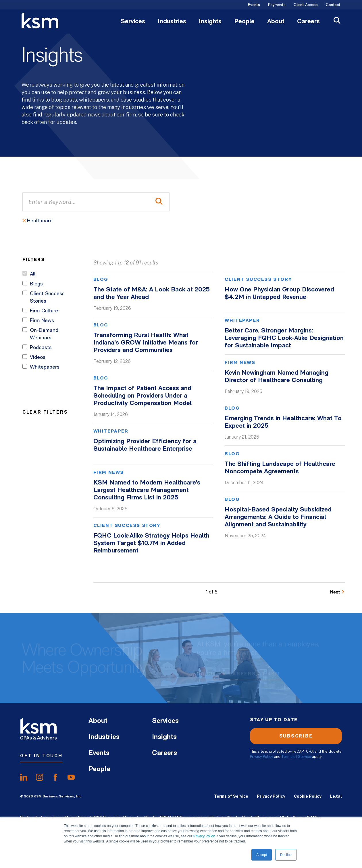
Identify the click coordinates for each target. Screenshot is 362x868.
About (276, 22)
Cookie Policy (308, 796)
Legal (336, 796)
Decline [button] (286, 855)
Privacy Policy (204, 836)
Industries (172, 22)
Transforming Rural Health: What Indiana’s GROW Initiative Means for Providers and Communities (146, 343)
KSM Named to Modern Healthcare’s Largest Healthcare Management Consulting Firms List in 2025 (147, 490)
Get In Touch (41, 756)
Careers (308, 22)
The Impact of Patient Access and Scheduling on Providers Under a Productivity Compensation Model (143, 396)
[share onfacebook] (55, 777)
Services (133, 22)
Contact (333, 5)
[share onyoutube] (71, 777)
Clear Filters (45, 412)
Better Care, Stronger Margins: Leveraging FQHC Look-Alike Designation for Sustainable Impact (284, 338)
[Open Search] (337, 21)
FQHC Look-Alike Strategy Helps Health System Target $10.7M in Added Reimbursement (151, 543)
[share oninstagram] (40, 777)
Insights (210, 22)
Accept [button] (262, 855)
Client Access (306, 5)
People (244, 22)
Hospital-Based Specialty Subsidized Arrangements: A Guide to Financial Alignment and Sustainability (278, 517)
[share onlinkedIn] (24, 777)
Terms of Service (296, 757)
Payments (277, 5)
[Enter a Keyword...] (96, 202)
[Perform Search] (159, 202)
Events (254, 5)
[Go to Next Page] (337, 592)
